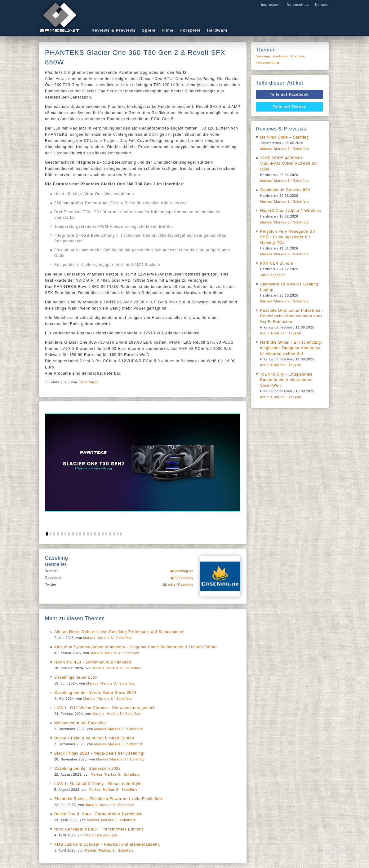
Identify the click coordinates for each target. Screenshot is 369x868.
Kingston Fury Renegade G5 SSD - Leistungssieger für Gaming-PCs (288, 237)
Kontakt (322, 5)
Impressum (271, 5)
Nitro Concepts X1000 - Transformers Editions (99, 829)
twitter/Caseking (180, 585)
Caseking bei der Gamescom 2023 (88, 769)
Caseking (263, 56)
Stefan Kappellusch (101, 835)
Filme (168, 30)
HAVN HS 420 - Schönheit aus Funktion (93, 662)
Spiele (149, 30)
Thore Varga (88, 382)
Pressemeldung (268, 63)
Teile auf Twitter (289, 107)
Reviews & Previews (114, 30)
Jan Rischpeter (273, 275)
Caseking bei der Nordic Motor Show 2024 (95, 693)
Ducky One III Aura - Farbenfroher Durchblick (98, 814)
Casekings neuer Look (76, 677)
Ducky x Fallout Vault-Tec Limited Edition (94, 738)
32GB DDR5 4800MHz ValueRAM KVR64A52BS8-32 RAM (288, 164)
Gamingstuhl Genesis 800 (285, 190)
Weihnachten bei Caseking (80, 723)
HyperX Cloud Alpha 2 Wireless (291, 211)
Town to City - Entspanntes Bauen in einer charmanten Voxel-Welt (286, 380)
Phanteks (298, 56)
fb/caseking (184, 578)
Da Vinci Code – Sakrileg (285, 137)
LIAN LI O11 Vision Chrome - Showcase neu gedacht (106, 708)
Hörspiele (190, 30)
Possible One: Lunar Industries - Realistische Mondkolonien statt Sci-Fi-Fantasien (292, 316)
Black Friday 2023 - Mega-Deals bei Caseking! (99, 753)
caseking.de (184, 571)
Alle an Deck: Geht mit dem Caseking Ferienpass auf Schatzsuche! (120, 632)
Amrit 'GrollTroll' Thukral (281, 333)
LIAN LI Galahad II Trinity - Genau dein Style (98, 784)
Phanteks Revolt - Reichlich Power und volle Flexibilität (108, 799)
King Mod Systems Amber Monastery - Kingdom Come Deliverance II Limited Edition (136, 647)
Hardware (217, 30)
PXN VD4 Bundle (277, 263)
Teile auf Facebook (289, 95)
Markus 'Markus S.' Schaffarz (108, 638)
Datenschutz (298, 5)
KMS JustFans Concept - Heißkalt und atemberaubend (107, 844)
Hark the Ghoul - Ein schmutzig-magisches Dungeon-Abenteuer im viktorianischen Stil (291, 348)
